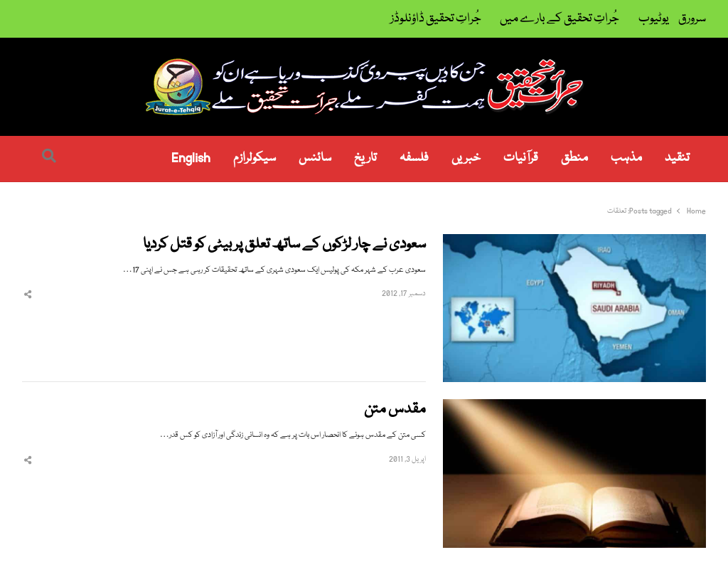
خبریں (466, 158)
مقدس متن (395, 410)
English (191, 158)
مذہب (626, 158)
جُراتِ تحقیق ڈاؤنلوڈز (436, 19)
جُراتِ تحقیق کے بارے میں (560, 19)
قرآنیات (521, 158)
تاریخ (365, 158)
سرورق (692, 19)
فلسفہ (414, 158)
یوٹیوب (654, 19)
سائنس (315, 158)
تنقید (677, 158)
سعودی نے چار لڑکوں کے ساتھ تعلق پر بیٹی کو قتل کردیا (284, 245)
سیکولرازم (255, 158)
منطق (574, 158)
